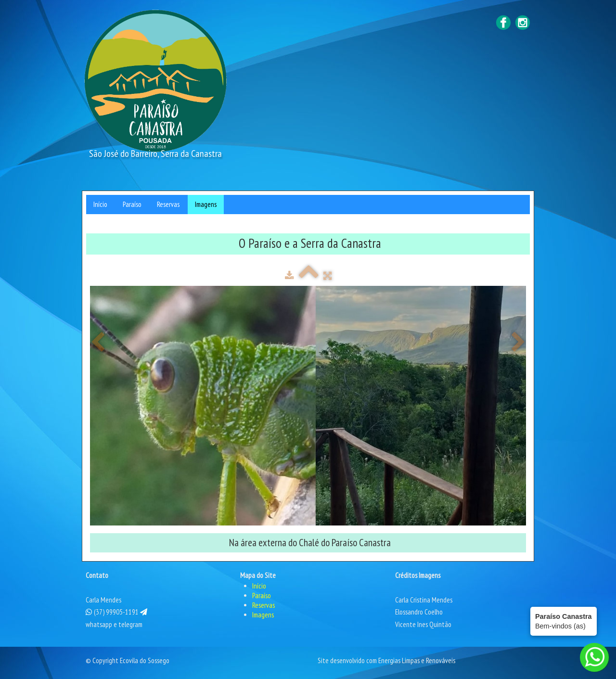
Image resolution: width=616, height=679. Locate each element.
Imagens (206, 204)
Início (100, 204)
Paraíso (132, 204)
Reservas (168, 204)
